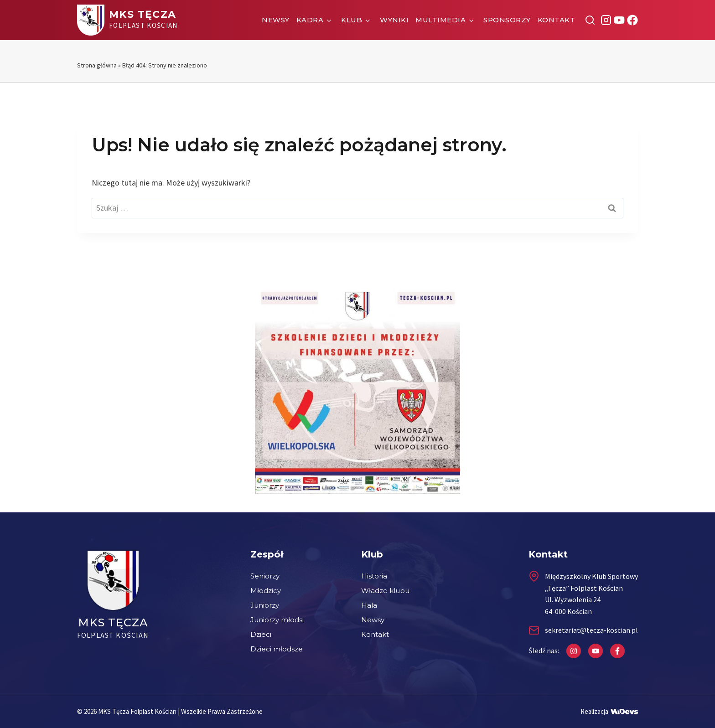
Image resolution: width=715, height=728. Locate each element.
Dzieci (261, 634)
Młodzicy (266, 591)
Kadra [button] (310, 20)
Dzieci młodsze (277, 649)
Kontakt (557, 20)
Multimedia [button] (440, 20)
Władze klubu (385, 591)
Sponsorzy (507, 20)
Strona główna (97, 65)
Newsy (276, 20)
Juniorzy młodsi (277, 620)
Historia (374, 576)
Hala (369, 605)
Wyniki (394, 20)
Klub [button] (352, 20)
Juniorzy (265, 605)
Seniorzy (265, 576)
